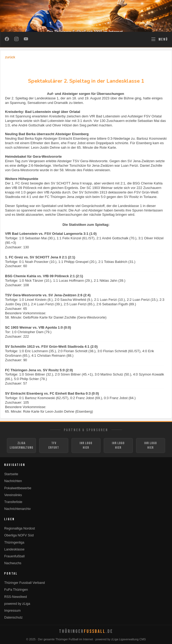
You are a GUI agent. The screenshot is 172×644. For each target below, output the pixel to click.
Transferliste (13, 502)
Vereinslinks (13, 495)
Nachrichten (13, 481)
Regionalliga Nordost (20, 528)
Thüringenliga (14, 542)
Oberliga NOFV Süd (19, 535)
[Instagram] (16, 39)
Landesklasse (14, 549)
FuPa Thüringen (16, 590)
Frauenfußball (14, 556)
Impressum (12, 611)
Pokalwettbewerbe (18, 488)
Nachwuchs (13, 563)
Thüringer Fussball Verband (25, 583)
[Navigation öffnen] (159, 39)
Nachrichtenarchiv (17, 509)
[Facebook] (7, 39)
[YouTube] (26, 39)
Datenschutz (13, 617)
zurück (10, 57)
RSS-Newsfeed (15, 597)
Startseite (11, 474)
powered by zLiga (17, 604)
